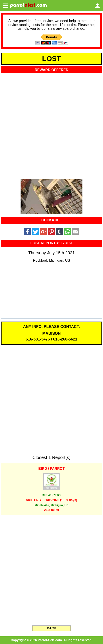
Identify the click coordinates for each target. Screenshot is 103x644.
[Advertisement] (51, 125)
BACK (51, 628)
